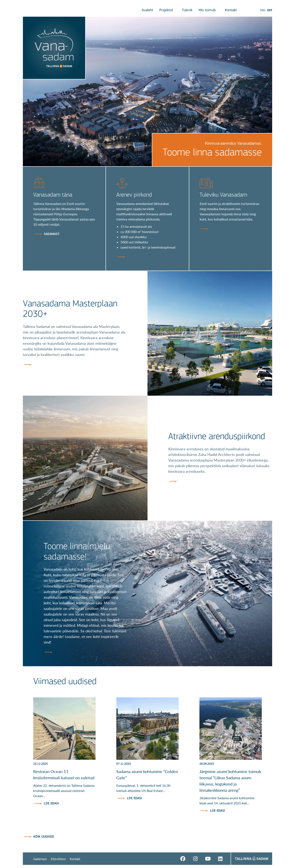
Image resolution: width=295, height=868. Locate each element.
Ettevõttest (58, 859)
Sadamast (40, 859)
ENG (263, 10)
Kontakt (232, 10)
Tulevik (187, 10)
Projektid (168, 10)
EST (270, 10)
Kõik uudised (44, 837)
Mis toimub (209, 10)
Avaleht (147, 10)
